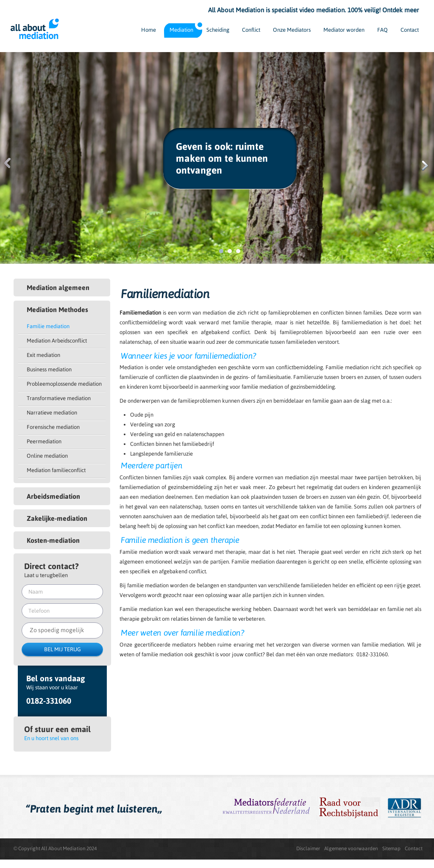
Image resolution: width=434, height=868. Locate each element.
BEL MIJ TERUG (63, 649)
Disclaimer (308, 849)
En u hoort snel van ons (51, 738)
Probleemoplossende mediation (64, 384)
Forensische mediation (53, 427)
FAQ (383, 30)
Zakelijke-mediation (57, 518)
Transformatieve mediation (59, 398)
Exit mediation (43, 355)
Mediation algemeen (58, 287)
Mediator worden (344, 30)
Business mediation (49, 369)
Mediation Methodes (57, 310)
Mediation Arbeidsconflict (57, 341)
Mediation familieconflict (56, 470)
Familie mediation (48, 326)
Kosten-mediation (53, 540)
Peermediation (44, 441)
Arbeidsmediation (53, 496)
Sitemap (391, 849)
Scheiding (218, 30)
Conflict (251, 30)
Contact (410, 30)
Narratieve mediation (52, 413)
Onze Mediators (292, 30)
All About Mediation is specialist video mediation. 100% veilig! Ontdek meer (313, 10)
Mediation (181, 30)
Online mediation (47, 456)
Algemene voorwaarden (351, 849)
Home (149, 30)
